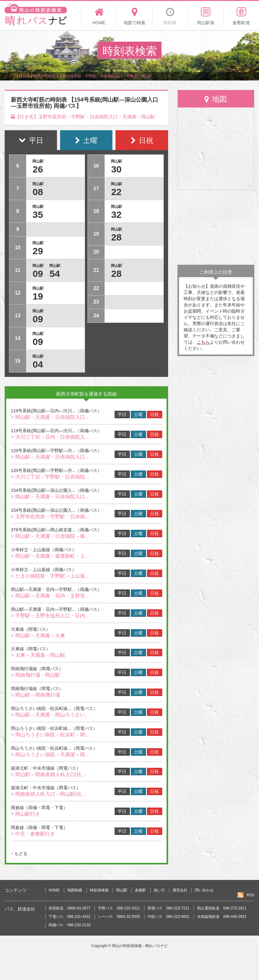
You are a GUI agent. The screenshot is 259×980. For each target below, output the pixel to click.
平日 (122, 414)
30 (116, 169)
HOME (54, 890)
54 (55, 274)
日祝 (154, 414)
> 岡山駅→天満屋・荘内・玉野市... (50, 596)
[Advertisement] (216, 227)
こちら (203, 342)
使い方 (159, 890)
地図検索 (75, 890)
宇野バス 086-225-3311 (119, 908)
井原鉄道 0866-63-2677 (70, 908)
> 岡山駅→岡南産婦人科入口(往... (48, 774)
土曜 (138, 414)
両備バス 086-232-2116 (70, 925)
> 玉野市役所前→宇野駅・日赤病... (50, 517)
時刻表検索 (99, 890)
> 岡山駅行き (26, 814)
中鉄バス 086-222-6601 (169, 917)
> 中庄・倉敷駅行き (33, 834)
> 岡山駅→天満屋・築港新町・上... (50, 556)
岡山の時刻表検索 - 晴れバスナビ (140, 946)
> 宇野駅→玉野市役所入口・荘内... (50, 616)
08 (38, 192)
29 (38, 251)
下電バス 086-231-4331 (70, 917)
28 (116, 237)
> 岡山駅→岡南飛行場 (35, 695)
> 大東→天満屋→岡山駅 (38, 655)
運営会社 (180, 890)
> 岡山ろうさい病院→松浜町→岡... (50, 735)
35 (38, 215)
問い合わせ (204, 890)
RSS (250, 895)
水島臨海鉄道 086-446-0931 (222, 917)
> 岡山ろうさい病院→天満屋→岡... (50, 755)
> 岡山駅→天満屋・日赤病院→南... (50, 536)
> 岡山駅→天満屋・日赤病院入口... (50, 417)
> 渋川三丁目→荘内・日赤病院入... (50, 437)
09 (38, 274)
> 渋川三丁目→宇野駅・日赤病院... (50, 477)
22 (116, 192)
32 (116, 215)
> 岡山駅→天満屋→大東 (38, 636)
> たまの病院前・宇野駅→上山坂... (50, 576)
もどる (19, 854)
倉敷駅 (140, 890)
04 (38, 364)
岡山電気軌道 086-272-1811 (222, 908)
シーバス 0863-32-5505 (119, 917)
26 (38, 169)
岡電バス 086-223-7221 (169, 908)
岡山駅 (122, 890)
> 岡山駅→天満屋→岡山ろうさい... (50, 715)
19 (38, 296)
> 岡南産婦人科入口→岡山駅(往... (48, 794)
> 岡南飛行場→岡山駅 (35, 675)
